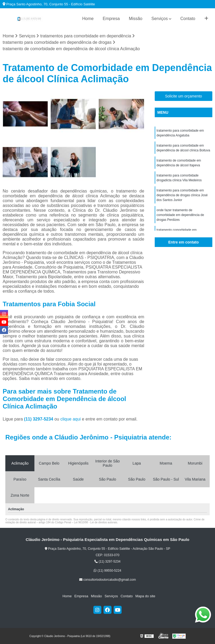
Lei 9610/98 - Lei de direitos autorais (95, 522)
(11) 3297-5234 (39, 419)
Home (88, 19)
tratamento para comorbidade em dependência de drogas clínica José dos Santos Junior (182, 195)
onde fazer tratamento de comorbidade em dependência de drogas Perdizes (180, 215)
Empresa (111, 19)
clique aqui (71, 419)
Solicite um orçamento (184, 96)
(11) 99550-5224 (107, 571)
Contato (188, 19)
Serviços (160, 19)
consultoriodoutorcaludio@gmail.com (108, 580)
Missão (136, 19)
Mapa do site (145, 596)
